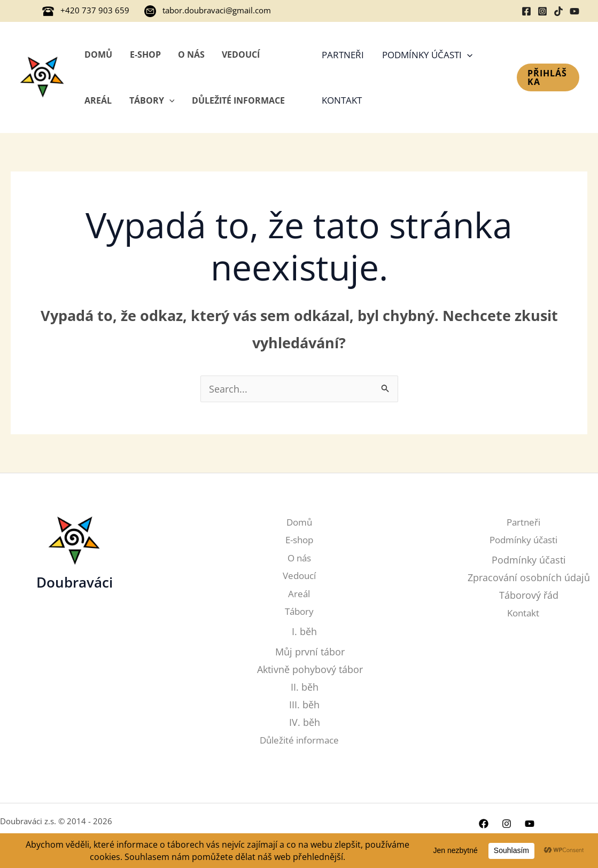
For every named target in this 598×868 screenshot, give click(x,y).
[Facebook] (526, 11)
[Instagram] (542, 11)
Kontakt (342, 100)
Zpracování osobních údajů (529, 578)
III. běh (304, 705)
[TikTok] (558, 11)
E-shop (145, 54)
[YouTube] (574, 11)
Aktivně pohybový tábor (310, 669)
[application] (169, 100)
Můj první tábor (310, 652)
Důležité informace (238, 100)
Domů (98, 54)
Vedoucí (241, 54)
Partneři (343, 55)
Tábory (152, 100)
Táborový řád (529, 596)
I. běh (304, 631)
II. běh (305, 687)
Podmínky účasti (427, 55)
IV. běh (305, 723)
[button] (548, 77)
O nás (191, 54)
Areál (98, 100)
